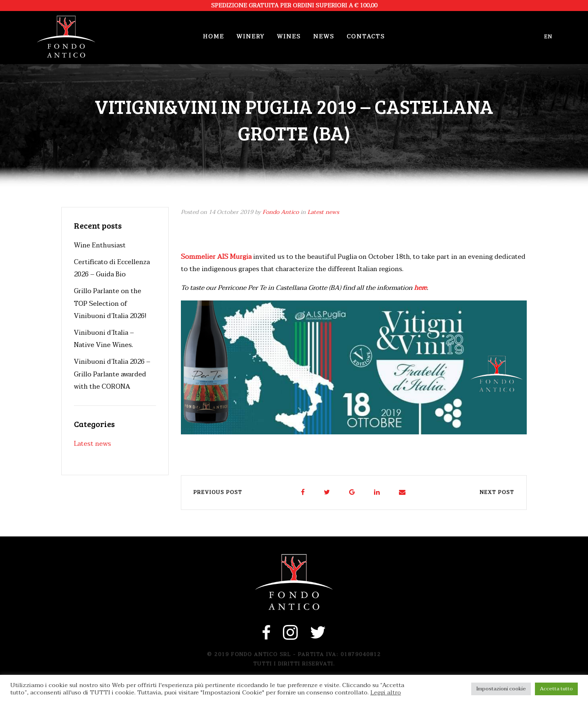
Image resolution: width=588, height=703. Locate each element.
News (324, 37)
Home (214, 37)
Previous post (218, 492)
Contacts (366, 37)
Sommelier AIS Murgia (216, 257)
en (548, 37)
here (420, 288)
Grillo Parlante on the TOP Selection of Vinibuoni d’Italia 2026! (110, 304)
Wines (289, 37)
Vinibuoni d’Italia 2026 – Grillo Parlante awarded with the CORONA (112, 374)
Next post (497, 492)
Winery (251, 37)
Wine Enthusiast (100, 245)
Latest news (323, 212)
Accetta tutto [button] (556, 689)
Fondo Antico (281, 212)
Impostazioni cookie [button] (501, 689)
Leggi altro (386, 693)
